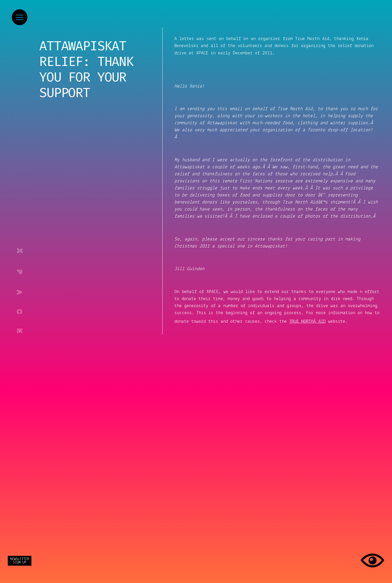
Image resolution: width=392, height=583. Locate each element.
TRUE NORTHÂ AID (307, 321)
